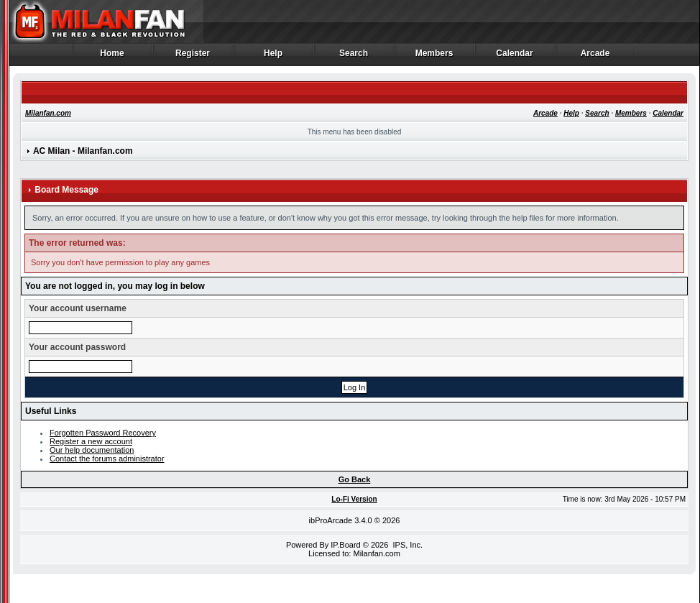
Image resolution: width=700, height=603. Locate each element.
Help (273, 57)
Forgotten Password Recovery (103, 433)
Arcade (595, 57)
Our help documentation (92, 450)
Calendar (515, 57)
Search (354, 57)
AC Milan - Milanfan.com (83, 151)
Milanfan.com (48, 113)
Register (193, 57)
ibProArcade (331, 520)
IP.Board (345, 545)
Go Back (355, 479)
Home (112, 57)
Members (434, 57)
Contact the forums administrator (107, 459)
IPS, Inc (406, 545)
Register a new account (91, 441)
